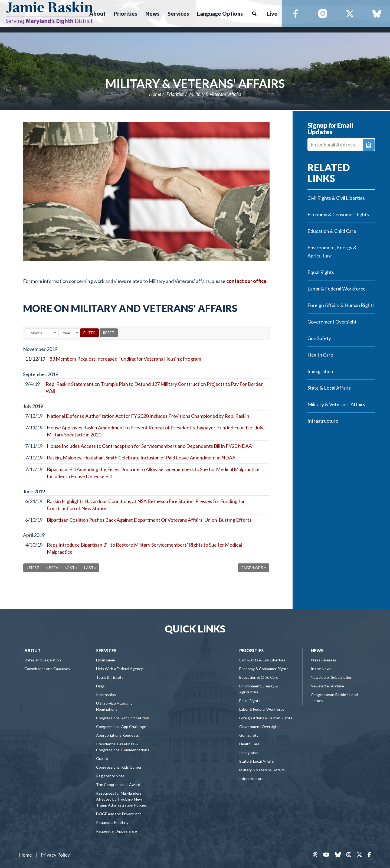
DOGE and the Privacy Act (119, 814)
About (32, 650)
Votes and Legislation (43, 660)
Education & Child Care (332, 231)
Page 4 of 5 (254, 568)
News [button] (152, 14)
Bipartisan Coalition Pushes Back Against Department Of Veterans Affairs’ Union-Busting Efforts (149, 520)
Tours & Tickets (110, 677)
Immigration (320, 371)
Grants (102, 758)
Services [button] (178, 14)
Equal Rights (321, 272)
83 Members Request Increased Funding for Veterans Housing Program (125, 359)
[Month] (42, 333)
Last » (90, 568)
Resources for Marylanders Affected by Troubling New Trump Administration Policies (122, 799)
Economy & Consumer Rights (338, 214)
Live (272, 14)
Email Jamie (106, 660)
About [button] (97, 14)
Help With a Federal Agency (119, 669)
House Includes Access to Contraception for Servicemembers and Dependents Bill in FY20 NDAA (149, 446)
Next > (71, 568)
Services (106, 650)
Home (155, 94)
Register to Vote (110, 776)
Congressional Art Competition (123, 718)
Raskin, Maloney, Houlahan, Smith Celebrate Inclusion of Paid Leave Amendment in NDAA (141, 458)
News (317, 650)
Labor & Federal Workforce (337, 289)
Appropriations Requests (117, 735)
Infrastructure (323, 421)
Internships (106, 695)
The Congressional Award (118, 784)
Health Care (320, 355)
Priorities (175, 94)
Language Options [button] (220, 14)
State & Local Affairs (329, 388)
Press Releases (324, 660)
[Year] (69, 333)
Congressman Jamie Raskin (49, 12)
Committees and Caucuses (47, 669)
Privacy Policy (55, 855)
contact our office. (247, 281)
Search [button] (254, 14)
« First (33, 568)
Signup (369, 145)
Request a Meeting (112, 822)
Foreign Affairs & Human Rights (341, 305)
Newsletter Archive (327, 686)
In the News (321, 669)
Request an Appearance (117, 831)
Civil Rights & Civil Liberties (336, 198)
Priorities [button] (125, 14)
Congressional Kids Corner (119, 767)
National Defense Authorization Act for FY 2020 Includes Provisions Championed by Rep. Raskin (148, 416)
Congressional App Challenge (121, 727)
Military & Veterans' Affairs (195, 83)
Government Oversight (332, 322)
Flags (100, 686)
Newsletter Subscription (332, 677)
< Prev (52, 568)
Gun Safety (319, 338)
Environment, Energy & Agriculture (332, 252)
